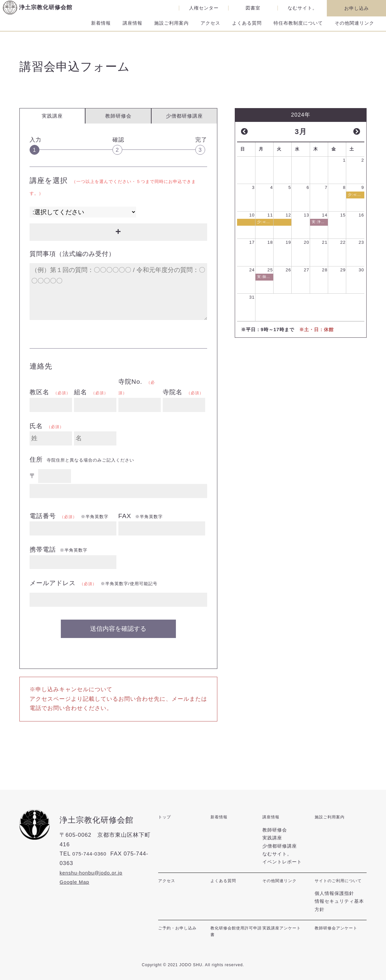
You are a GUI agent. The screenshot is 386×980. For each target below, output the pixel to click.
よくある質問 (247, 28)
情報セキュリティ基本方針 (339, 907)
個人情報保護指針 (334, 895)
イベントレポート (282, 859)
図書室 (253, 8)
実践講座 (272, 835)
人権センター (204, 8)
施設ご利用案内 (171, 28)
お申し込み (357, 8)
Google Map (74, 883)
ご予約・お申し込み (180, 930)
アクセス (210, 28)
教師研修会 (118, 117)
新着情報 (101, 28)
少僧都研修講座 (184, 117)
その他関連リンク (354, 28)
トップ (166, 817)
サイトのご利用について (339, 881)
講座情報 (133, 28)
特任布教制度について (298, 28)
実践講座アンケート (285, 930)
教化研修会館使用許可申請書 (235, 934)
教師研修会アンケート (339, 930)
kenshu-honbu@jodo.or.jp (93, 873)
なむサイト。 (302, 8)
